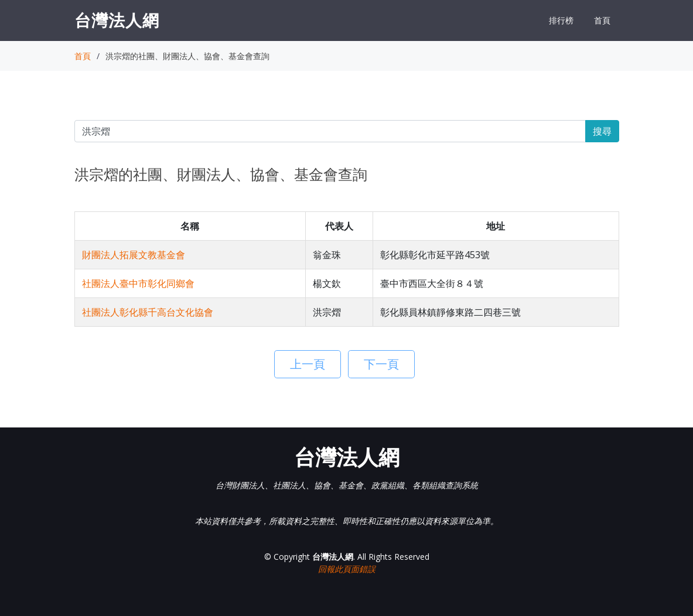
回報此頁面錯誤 (347, 569)
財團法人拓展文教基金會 (134, 255)
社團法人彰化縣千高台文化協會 (148, 312)
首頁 (602, 20)
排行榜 (561, 20)
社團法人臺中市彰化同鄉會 (138, 283)
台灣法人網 (117, 20)
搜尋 (602, 131)
